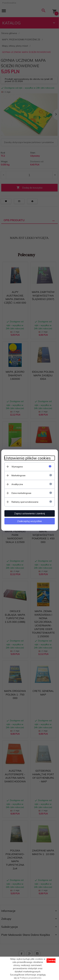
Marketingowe (18, 475)
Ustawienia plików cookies (28, 458)
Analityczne (17, 484)
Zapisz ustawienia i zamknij (29, 513)
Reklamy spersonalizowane (25, 502)
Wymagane (17, 467)
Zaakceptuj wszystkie (29, 521)
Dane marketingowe (21, 493)
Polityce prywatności (31, 978)
